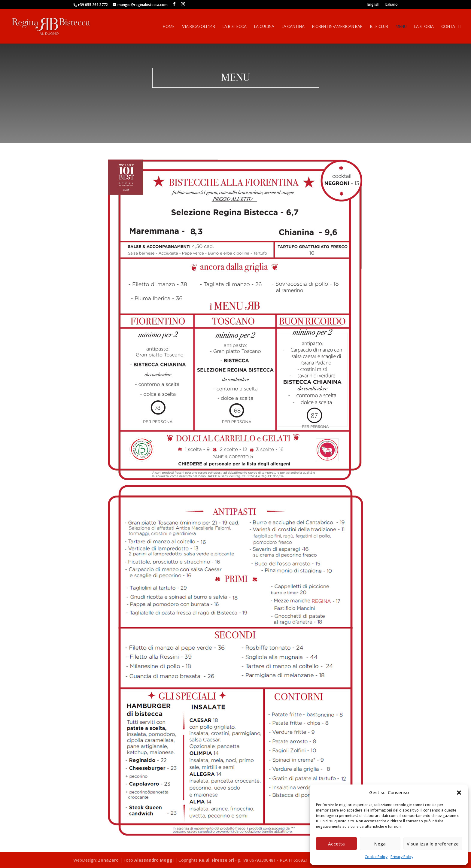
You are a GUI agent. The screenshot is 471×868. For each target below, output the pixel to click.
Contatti (451, 27)
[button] (459, 793)
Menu (401, 27)
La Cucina (264, 27)
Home (169, 27)
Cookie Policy (376, 857)
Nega (380, 844)
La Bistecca (235, 27)
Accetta (336, 844)
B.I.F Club (379, 27)
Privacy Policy (402, 857)
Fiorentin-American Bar (337, 27)
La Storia (424, 27)
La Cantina (293, 27)
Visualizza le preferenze (433, 844)
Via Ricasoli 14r (199, 27)
